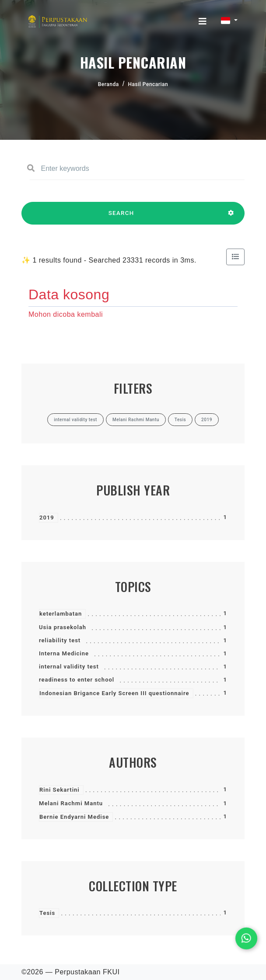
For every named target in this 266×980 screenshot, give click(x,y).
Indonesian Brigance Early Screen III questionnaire (114, 693)
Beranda (108, 84)
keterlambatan (61, 614)
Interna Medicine (64, 653)
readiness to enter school (77, 680)
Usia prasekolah (63, 627)
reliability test (60, 640)
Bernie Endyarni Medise (74, 817)
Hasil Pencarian (148, 84)
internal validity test (69, 667)
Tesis (47, 913)
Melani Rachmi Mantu (71, 803)
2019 (47, 518)
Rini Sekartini (59, 790)
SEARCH (121, 217)
